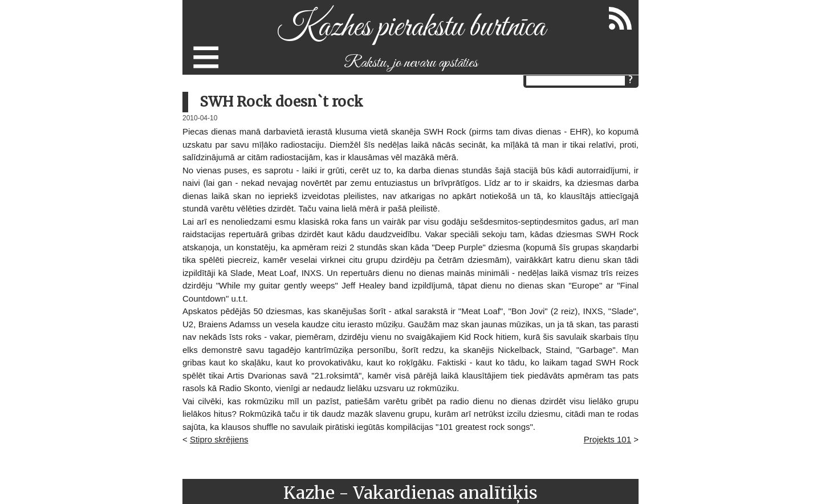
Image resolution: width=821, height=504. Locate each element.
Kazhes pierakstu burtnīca (411, 28)
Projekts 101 (607, 439)
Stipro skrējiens (219, 439)
